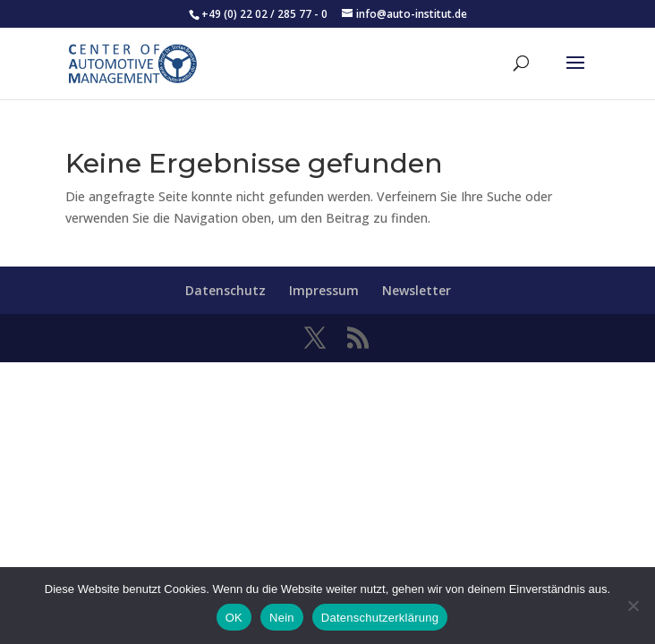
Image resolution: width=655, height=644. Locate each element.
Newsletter (417, 290)
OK (234, 618)
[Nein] (633, 606)
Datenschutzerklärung (380, 618)
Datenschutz (225, 290)
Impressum (324, 290)
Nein (282, 618)
